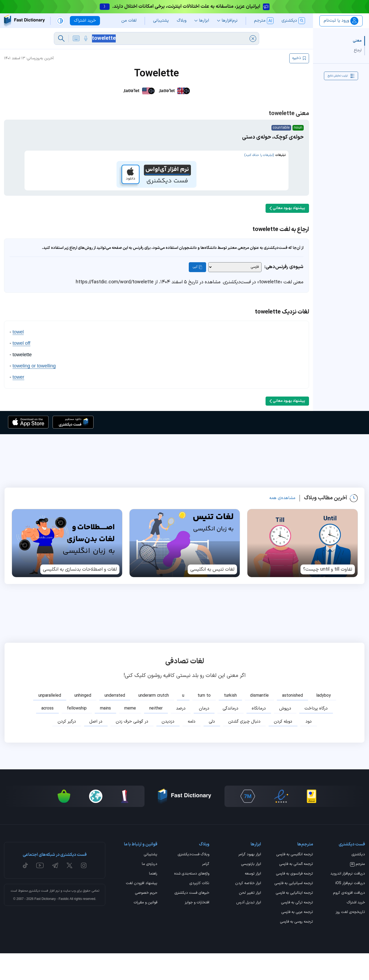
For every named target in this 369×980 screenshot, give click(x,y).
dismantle (259, 722)
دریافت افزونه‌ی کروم (349, 920)
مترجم (358, 891)
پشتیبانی (151, 881)
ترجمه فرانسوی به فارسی (294, 901)
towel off (21, 370)
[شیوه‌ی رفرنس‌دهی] (235, 294)
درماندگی (230, 735)
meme (130, 735)
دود (309, 748)
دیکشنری (358, 881)
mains (105, 735)
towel (18, 359)
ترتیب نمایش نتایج (341, 76)
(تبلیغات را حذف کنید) (259, 155)
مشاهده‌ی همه (282, 525)
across (47, 735)
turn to (204, 722)
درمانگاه (259, 735)
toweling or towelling (34, 393)
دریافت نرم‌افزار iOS (350, 910)
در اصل (96, 748)
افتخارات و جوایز (197, 930)
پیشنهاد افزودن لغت (142, 910)
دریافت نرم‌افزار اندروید (348, 901)
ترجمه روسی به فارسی (296, 949)
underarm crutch (154, 722)
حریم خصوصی (146, 920)
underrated (115, 722)
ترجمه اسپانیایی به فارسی (294, 910)
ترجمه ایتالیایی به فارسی (294, 920)
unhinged (83, 722)
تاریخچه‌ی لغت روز (350, 939)
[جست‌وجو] (61, 38)
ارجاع (358, 50)
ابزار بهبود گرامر (250, 881)
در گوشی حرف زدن (132, 748)
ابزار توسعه (253, 901)
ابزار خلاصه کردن (248, 910)
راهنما (153, 901)
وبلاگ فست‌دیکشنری (193, 881)
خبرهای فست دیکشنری (192, 920)
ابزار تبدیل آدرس (249, 930)
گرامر (206, 891)
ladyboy (324, 722)
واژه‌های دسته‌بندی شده (192, 901)
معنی (357, 41)
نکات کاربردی (199, 910)
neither (156, 735)
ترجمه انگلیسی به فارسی (295, 881)
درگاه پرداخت (316, 735)
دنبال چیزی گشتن (244, 748)
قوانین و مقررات (145, 930)
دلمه (192, 748)
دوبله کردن (283, 748)
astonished (292, 722)
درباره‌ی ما (150, 891)
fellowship (77, 735)
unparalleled (50, 722)
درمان (204, 735)
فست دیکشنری (39, 918)
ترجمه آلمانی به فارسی (296, 891)
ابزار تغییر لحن (250, 920)
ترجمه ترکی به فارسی (297, 930)
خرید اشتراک (356, 930)
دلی (212, 748)
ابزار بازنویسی (251, 891)
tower (18, 404)
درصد (181, 735)
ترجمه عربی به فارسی (297, 939)
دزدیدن (168, 748)
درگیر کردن (67, 748)
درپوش (285, 735)
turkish (230, 722)
